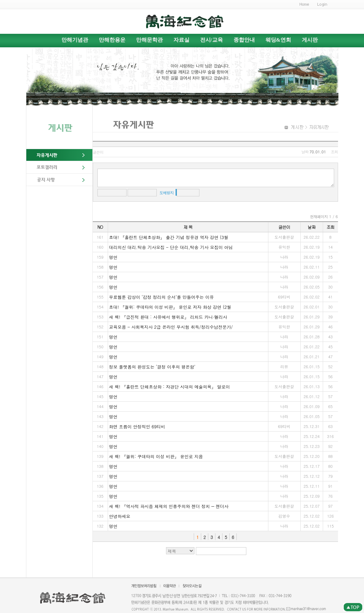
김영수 (284, 516)
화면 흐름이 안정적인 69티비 (137, 426)
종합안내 (244, 40)
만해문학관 (149, 40)
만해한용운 (112, 40)
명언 (113, 257)
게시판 (310, 40)
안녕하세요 (120, 516)
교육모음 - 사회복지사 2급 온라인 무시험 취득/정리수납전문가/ (171, 327)
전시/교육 (212, 40)
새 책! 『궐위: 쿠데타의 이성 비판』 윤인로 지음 (156, 456)
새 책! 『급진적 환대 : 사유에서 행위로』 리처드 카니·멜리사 (168, 317)
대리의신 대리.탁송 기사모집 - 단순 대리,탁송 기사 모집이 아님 (171, 247)
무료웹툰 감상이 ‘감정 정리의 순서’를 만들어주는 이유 (162, 297)
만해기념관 (75, 40)
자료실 (181, 40)
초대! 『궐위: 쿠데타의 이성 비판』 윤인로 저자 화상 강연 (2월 (170, 307)
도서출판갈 (284, 237)
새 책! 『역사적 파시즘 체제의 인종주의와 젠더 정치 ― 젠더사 (169, 506)
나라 (284, 257)
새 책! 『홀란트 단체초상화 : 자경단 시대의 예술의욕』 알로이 (170, 387)
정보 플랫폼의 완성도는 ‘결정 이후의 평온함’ (152, 367)
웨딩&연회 (278, 40)
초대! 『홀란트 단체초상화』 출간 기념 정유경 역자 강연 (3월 (169, 237)
